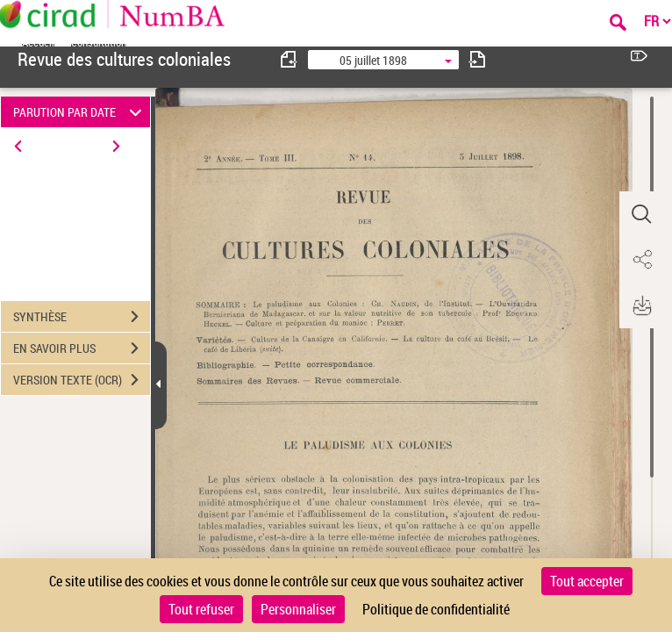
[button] (641, 214)
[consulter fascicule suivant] (477, 59)
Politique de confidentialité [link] (436, 609)
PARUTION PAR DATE (80, 112)
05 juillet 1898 (373, 60)
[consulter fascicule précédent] (290, 59)
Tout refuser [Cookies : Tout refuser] (201, 609)
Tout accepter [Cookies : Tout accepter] (587, 581)
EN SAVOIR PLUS (82, 348)
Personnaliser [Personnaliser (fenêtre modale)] (298, 609)
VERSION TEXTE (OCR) (82, 380)
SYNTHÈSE (82, 317)
